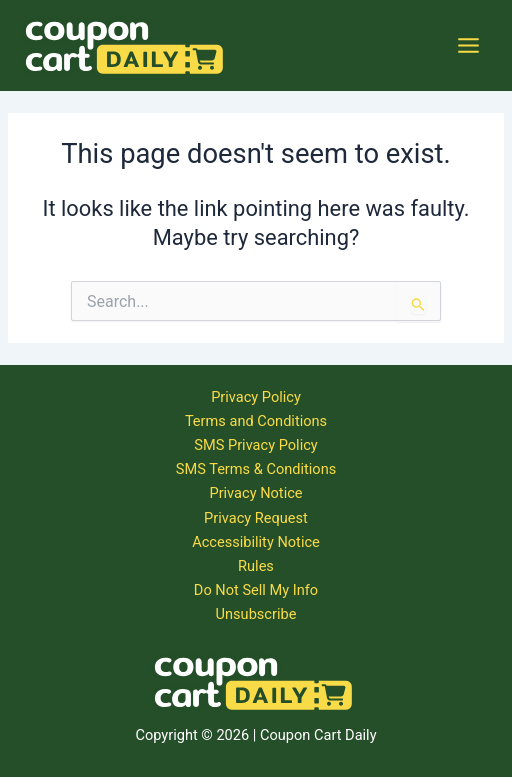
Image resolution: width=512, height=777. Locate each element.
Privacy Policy (256, 397)
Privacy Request (256, 518)
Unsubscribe (256, 614)
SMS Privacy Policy (255, 445)
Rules (256, 566)
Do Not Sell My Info (256, 590)
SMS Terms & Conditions (256, 469)
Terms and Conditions (256, 421)
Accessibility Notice (256, 542)
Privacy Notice (255, 493)
